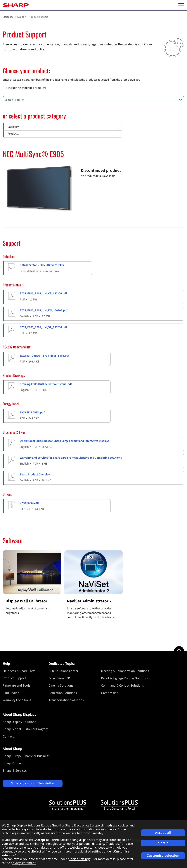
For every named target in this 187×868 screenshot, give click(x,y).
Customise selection (163, 856)
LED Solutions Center (63, 671)
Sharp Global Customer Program (25, 729)
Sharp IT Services (15, 771)
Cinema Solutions (61, 686)
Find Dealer (11, 693)
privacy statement (23, 863)
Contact (8, 736)
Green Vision (110, 693)
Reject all (163, 843)
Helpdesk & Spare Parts (19, 671)
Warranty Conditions (17, 700)
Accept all (163, 833)
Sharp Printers (13, 763)
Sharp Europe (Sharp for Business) (27, 756)
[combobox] (93, 100)
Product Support (14, 678)
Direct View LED (59, 678)
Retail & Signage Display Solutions (125, 678)
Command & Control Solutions (122, 686)
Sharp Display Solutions (19, 722)
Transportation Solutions (66, 700)
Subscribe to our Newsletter (33, 783)
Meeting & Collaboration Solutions (125, 671)
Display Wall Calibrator (26, 601)
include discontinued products (27, 88)
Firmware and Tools (17, 686)
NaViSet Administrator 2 (89, 601)
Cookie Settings (79, 859)
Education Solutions (63, 693)
